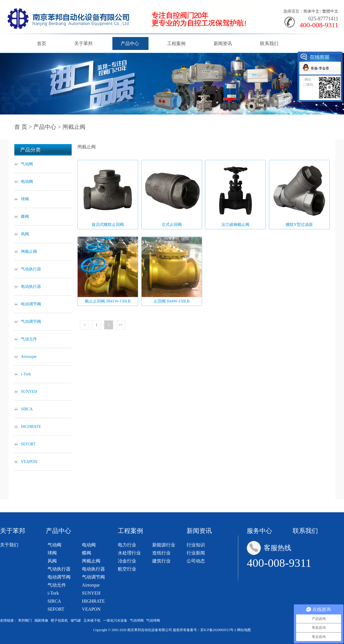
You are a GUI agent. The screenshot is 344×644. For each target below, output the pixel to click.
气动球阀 (137, 620)
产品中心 (130, 43)
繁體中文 (330, 11)
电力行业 (127, 545)
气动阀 (54, 545)
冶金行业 (127, 561)
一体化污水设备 (115, 620)
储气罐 (76, 620)
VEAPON (91, 609)
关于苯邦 (83, 43)
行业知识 (196, 545)
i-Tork (53, 593)
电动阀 (89, 545)
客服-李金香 (320, 68)
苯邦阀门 (25, 620)
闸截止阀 (91, 561)
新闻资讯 (223, 43)
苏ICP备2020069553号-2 (218, 630)
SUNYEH (91, 593)
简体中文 (311, 11)
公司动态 (196, 561)
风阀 (52, 561)
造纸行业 (161, 553)
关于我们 (9, 545)
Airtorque (91, 585)
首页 (42, 43)
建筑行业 (161, 561)
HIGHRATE (93, 601)
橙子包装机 (59, 620)
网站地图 (244, 630)
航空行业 (127, 569)
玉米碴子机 (92, 620)
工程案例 (176, 43)
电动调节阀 (59, 577)
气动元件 (57, 585)
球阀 (52, 553)
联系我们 (269, 43)
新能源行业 (164, 545)
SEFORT (56, 609)
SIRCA (54, 601)
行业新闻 (196, 553)
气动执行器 (59, 569)
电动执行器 (93, 569)
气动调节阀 (93, 577)
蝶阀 (87, 553)
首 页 (21, 127)
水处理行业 (129, 553)
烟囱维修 (41, 620)
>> (121, 325)
